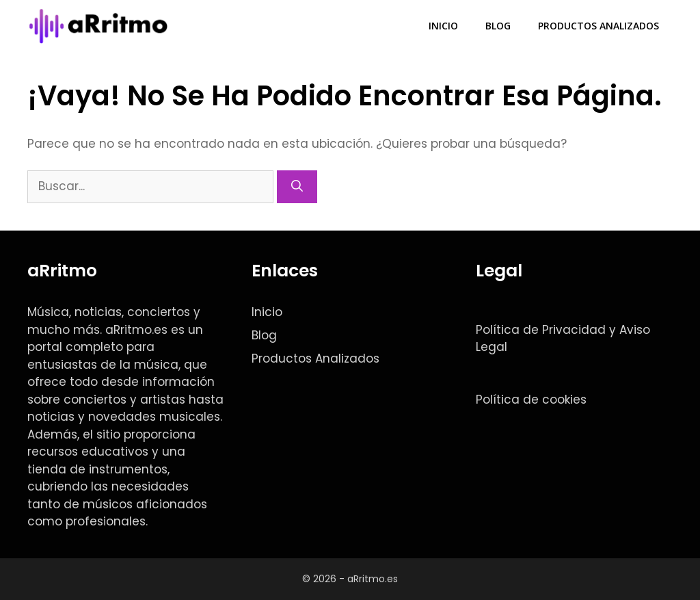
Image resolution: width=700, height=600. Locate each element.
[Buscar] (297, 187)
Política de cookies (531, 400)
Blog (498, 26)
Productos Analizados (598, 26)
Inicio (443, 26)
